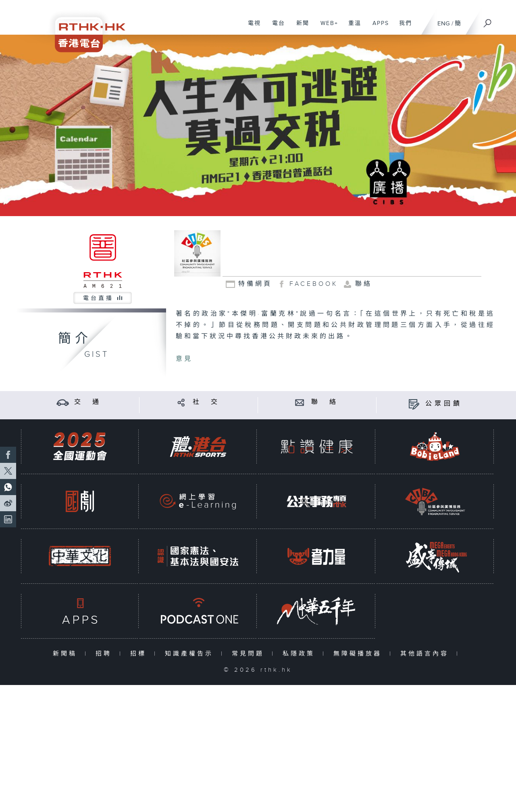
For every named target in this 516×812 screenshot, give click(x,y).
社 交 (206, 402)
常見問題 (250, 654)
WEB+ (326, 27)
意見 (184, 359)
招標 (140, 654)
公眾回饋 (444, 404)
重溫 (352, 27)
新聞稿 (67, 654)
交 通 (88, 402)
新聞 (300, 27)
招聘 (105, 654)
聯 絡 (325, 402)
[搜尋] (488, 21)
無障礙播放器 (359, 654)
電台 (276, 27)
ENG (444, 24)
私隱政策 (301, 654)
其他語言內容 (426, 654)
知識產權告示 (191, 654)
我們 (403, 27)
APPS (378, 27)
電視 (251, 27)
